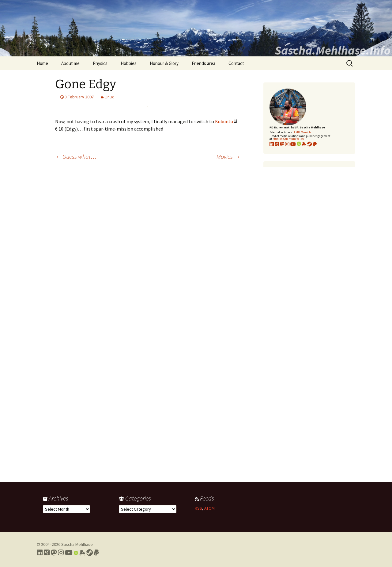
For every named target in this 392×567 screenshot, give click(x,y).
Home (42, 63)
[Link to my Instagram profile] (287, 144)
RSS (198, 508)
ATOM (209, 508)
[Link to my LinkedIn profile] (272, 144)
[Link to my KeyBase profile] (304, 144)
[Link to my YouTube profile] (293, 144)
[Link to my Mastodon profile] (282, 144)
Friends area (204, 63)
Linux (109, 97)
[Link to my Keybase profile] (82, 553)
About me (70, 63)
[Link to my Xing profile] (47, 553)
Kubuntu (224, 121)
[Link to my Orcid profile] (299, 144)
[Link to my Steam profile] (310, 144)
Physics (100, 63)
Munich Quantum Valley (288, 139)
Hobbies (129, 63)
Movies (228, 156)
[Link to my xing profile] (277, 144)
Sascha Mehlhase (77, 544)
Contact (236, 63)
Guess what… (76, 156)
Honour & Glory (164, 63)
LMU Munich (302, 132)
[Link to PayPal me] (315, 144)
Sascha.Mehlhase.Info (333, 50)
